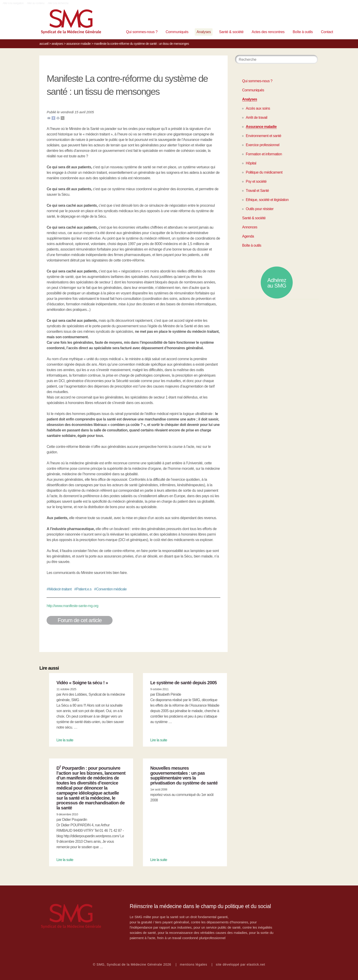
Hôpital (251, 163)
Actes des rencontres (268, 32)
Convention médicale (110, 589)
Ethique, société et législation (267, 200)
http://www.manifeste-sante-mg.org (72, 606)
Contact (327, 32)
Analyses (204, 32)
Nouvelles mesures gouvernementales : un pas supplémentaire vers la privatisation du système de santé (184, 775)
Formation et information (264, 154)
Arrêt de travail (257, 118)
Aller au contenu (36, 3)
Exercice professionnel (263, 145)
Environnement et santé (264, 136)
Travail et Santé (257, 191)
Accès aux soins (258, 108)
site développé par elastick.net (240, 964)
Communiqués (177, 32)
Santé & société (231, 32)
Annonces (250, 227)
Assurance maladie (78, 44)
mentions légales (194, 964)
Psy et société (256, 181)
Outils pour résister (260, 209)
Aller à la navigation (13, 3)
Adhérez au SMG (277, 283)
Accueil (44, 44)
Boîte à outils (303, 32)
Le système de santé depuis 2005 (183, 683)
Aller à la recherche (58, 3)
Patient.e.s (83, 589)
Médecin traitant (59, 589)
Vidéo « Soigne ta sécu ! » (82, 683)
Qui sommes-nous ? (142, 32)
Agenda (248, 236)
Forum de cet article (80, 620)
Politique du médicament (264, 172)
